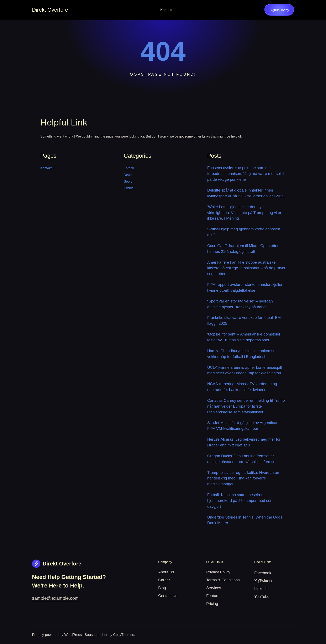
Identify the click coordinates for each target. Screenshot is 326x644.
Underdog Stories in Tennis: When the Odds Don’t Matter (245, 520)
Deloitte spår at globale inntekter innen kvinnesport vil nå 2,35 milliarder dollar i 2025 (246, 193)
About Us (166, 572)
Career (164, 580)
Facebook (263, 573)
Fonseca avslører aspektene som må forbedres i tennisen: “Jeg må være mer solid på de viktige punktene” (246, 174)
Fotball (129, 168)
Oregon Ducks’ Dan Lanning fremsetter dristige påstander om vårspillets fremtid (241, 459)
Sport (128, 181)
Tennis (128, 188)
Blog (162, 588)
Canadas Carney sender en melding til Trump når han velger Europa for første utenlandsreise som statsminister (246, 406)
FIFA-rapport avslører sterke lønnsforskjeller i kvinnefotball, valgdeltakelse (246, 287)
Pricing (212, 604)
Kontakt (166, 10)
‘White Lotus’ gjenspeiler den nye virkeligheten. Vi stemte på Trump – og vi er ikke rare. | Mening (244, 213)
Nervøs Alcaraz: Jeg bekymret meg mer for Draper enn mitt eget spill (244, 442)
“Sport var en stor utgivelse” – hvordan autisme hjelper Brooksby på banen (240, 304)
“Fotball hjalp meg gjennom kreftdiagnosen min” (244, 232)
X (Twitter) (263, 581)
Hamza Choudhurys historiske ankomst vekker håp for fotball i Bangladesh (241, 354)
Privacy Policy (218, 572)
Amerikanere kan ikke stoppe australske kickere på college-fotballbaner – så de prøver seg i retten (246, 268)
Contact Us (168, 596)
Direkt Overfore (50, 10)
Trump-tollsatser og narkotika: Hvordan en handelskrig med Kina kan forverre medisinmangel (243, 478)
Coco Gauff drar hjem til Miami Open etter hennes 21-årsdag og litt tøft (243, 249)
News (128, 175)
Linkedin (261, 589)
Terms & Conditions (223, 580)
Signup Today (279, 10)
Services (214, 588)
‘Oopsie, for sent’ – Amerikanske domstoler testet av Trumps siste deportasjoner (244, 337)
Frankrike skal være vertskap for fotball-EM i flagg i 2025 (245, 320)
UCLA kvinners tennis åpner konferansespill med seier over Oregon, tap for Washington (245, 370)
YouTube (262, 597)
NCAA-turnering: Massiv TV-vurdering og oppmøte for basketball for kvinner (242, 387)
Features (214, 596)
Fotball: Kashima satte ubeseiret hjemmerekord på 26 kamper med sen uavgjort (240, 501)
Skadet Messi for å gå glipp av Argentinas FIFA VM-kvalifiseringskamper (243, 426)
